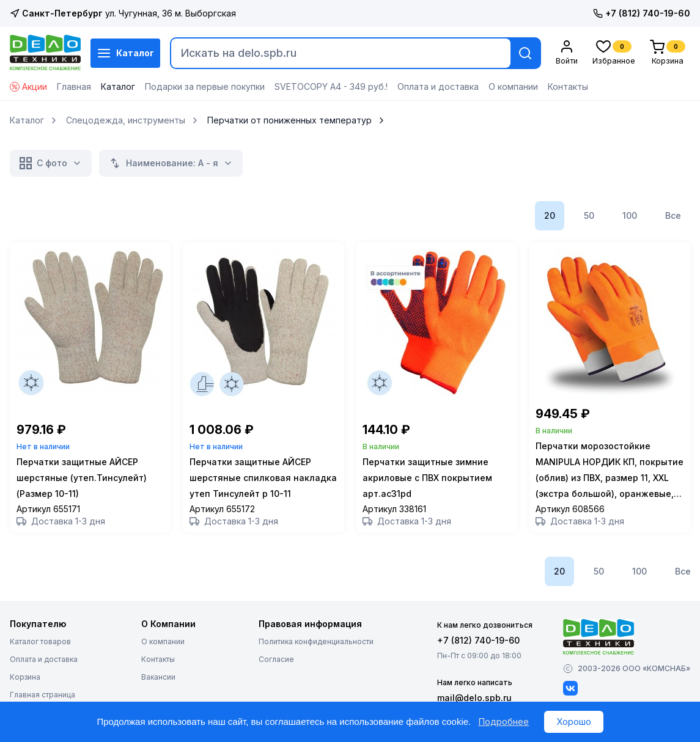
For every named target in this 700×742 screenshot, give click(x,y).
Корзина (25, 681)
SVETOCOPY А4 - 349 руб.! (331, 86)
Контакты (568, 86)
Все (673, 215)
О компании (513, 86)
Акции (28, 86)
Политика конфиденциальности (316, 646)
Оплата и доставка (438, 86)
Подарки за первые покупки (205, 86)
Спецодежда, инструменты (126, 120)
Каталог (125, 53)
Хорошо (574, 722)
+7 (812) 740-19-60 (642, 13)
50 (589, 215)
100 (630, 215)
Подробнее (503, 722)
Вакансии (158, 681)
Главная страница (42, 699)
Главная (74, 86)
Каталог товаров (40, 646)
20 (550, 215)
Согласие (276, 663)
